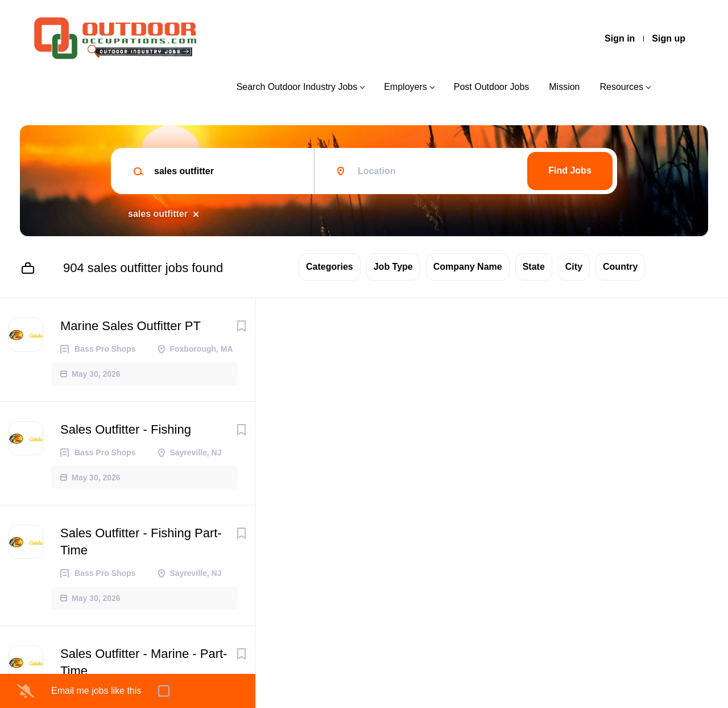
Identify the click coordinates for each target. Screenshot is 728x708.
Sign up (669, 38)
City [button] (574, 267)
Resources (622, 87)
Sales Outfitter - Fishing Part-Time (141, 542)
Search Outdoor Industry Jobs (297, 87)
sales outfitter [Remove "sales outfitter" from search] (158, 214)
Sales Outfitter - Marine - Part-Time (144, 662)
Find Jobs (570, 170)
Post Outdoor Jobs (492, 87)
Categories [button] (330, 267)
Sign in (620, 38)
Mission (564, 87)
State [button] (534, 267)
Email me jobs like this (96, 691)
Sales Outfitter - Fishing (126, 429)
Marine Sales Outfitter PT (131, 326)
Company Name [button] (468, 267)
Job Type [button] (393, 267)
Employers (406, 87)
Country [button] (620, 267)
